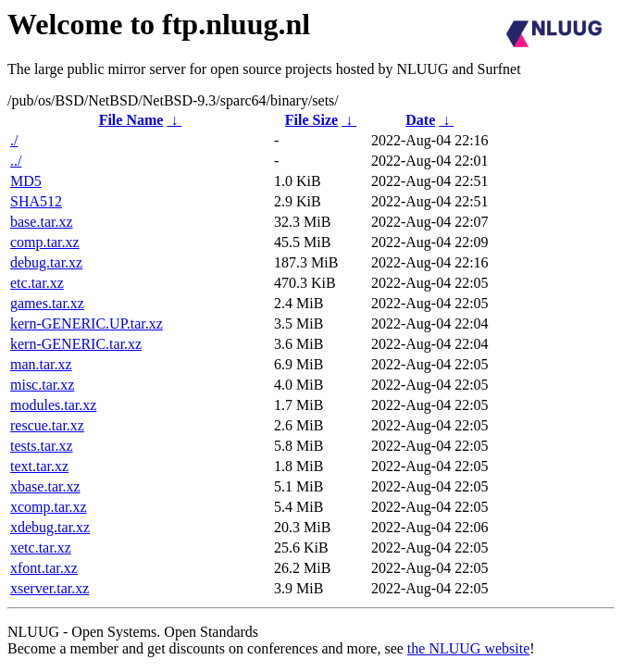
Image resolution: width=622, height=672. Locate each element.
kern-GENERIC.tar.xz (76, 344)
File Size (311, 120)
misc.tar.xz (42, 385)
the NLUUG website (468, 648)
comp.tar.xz (45, 242)
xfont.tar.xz (44, 568)
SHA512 (36, 201)
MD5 (26, 181)
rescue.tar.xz (47, 425)
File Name (131, 120)
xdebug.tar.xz (50, 527)
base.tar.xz (42, 222)
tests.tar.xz (42, 446)
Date (420, 120)
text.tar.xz (39, 466)
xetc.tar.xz (41, 548)
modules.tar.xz (53, 405)
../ (16, 161)
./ (14, 140)
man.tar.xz (41, 364)
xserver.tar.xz (50, 588)
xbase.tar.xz (45, 486)
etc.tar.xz (37, 283)
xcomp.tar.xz (49, 507)
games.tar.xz (47, 303)
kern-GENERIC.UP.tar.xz (87, 324)
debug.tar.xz (46, 262)
